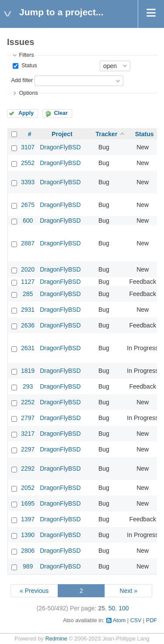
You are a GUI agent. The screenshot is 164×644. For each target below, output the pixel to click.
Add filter (22, 80)
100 (124, 608)
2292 (28, 468)
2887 (28, 243)
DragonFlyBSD (60, 147)
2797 (28, 418)
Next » (129, 591)
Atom (119, 620)
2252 (28, 402)
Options (28, 93)
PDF (152, 620)
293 (28, 386)
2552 (28, 163)
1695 (28, 503)
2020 (28, 269)
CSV (136, 620)
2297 (28, 449)
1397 (28, 519)
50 (112, 608)
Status (28, 65)
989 (28, 566)
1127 (28, 282)
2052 (28, 488)
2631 (28, 348)
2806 (28, 551)
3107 (28, 147)
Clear (61, 113)
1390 (28, 535)
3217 (28, 434)
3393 (28, 182)
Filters (26, 55)
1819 (28, 371)
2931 (28, 310)
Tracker (107, 134)
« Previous (34, 591)
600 (28, 220)
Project (62, 134)
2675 (28, 205)
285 (28, 294)
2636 (28, 325)
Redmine (56, 639)
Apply (26, 113)
